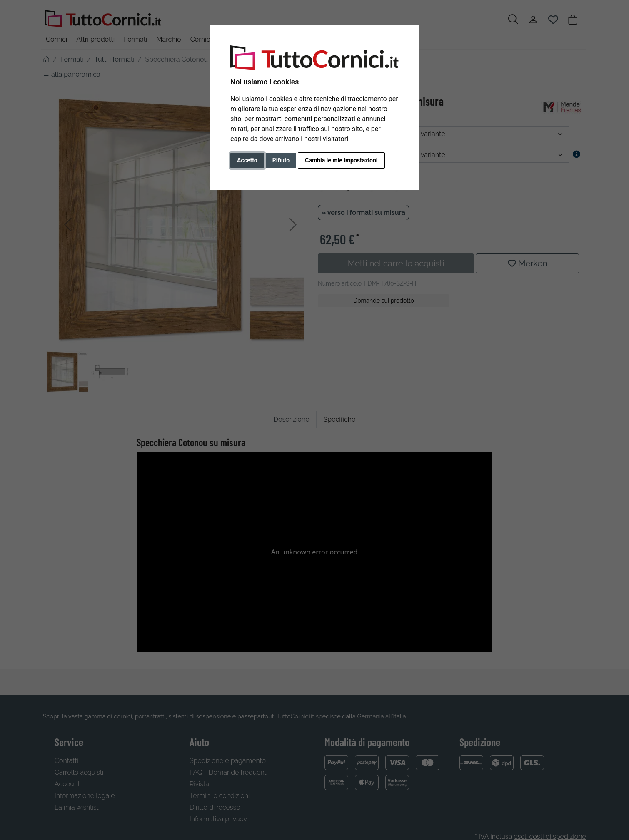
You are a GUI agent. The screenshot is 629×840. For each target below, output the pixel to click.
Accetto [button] (247, 160)
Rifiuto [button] (281, 160)
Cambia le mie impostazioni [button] (341, 160)
